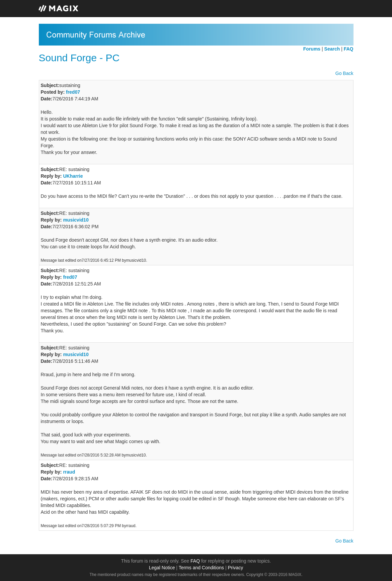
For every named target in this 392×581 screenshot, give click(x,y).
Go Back (344, 73)
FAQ (195, 561)
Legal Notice (162, 568)
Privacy (235, 568)
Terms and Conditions (201, 568)
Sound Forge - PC (79, 58)
